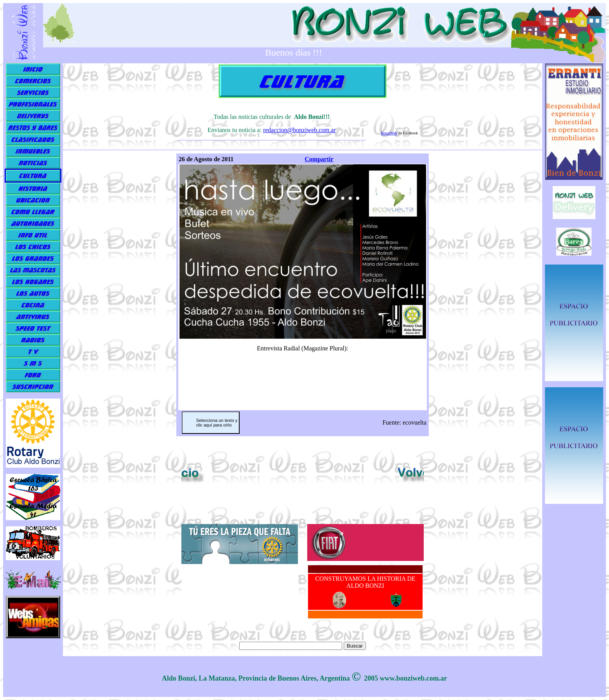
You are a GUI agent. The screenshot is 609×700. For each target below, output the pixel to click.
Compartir (319, 159)
